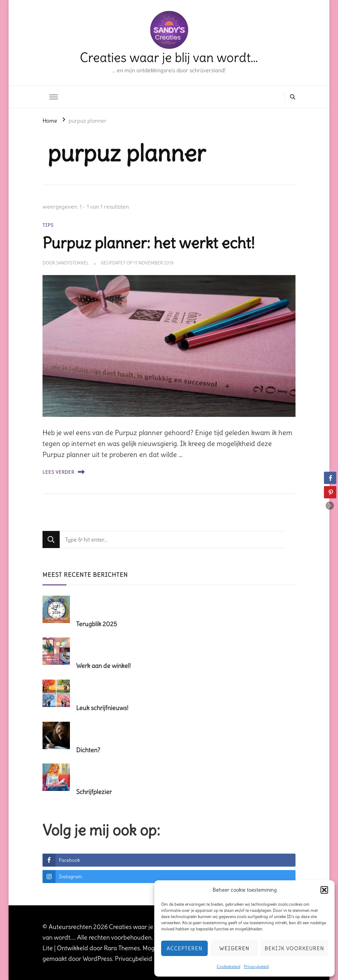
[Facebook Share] (330, 478)
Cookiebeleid (228, 966)
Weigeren (234, 948)
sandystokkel (73, 263)
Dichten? (88, 750)
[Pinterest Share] (330, 492)
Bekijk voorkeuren (294, 948)
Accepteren (184, 948)
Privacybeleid (256, 966)
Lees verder (64, 472)
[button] (324, 890)
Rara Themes (122, 948)
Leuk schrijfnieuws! (102, 708)
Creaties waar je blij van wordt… (169, 58)
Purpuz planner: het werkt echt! (149, 243)
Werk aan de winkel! (103, 666)
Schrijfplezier (94, 792)
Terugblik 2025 (96, 624)
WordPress (97, 959)
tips (48, 225)
